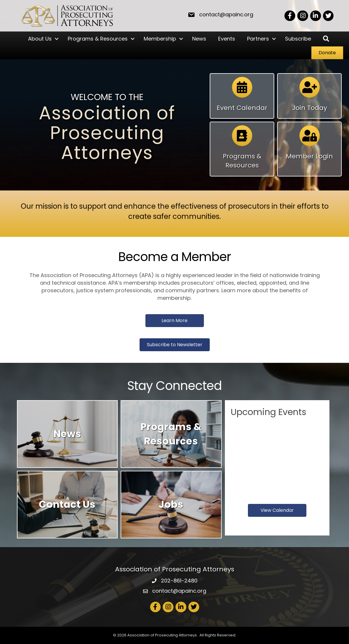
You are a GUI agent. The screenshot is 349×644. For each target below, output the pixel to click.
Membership (160, 39)
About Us (40, 39)
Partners (258, 39)
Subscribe (298, 39)
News (199, 39)
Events (227, 39)
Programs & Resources (98, 39)
